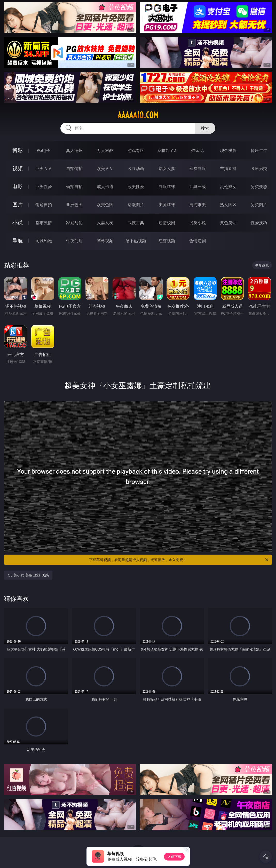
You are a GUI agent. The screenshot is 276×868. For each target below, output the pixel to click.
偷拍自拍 (74, 186)
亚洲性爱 (44, 186)
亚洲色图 (74, 205)
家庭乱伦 (74, 223)
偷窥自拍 (44, 205)
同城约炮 (44, 241)
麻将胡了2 (167, 150)
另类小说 (198, 223)
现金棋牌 (228, 150)
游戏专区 (136, 150)
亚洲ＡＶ (44, 168)
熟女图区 (228, 205)
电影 (18, 186)
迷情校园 (167, 223)
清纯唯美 (198, 205)
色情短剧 (198, 241)
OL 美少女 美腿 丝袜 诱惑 (28, 575)
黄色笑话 (228, 223)
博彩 (18, 150)
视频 (18, 168)
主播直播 (228, 168)
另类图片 (259, 205)
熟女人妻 (167, 168)
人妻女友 (105, 223)
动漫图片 (136, 205)
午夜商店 (74, 241)
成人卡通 (105, 186)
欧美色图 (105, 205)
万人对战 (105, 150)
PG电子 (44, 150)
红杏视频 (167, 241)
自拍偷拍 (74, 168)
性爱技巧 (259, 223)
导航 (18, 241)
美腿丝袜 (167, 205)
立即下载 (174, 857)
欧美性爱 (136, 186)
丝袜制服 (198, 168)
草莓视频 (105, 241)
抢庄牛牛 (259, 150)
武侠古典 (136, 223)
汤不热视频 (136, 241)
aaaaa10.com (138, 115)
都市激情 (44, 223)
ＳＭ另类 (259, 168)
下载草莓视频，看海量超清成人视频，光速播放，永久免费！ (179, 560)
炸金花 (198, 150)
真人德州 (74, 150)
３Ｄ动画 (136, 168)
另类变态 (259, 186)
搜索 (205, 128)
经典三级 (198, 186)
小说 (18, 222)
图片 (18, 204)
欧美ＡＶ (105, 168)
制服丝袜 (167, 186)
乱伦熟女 (228, 186)
